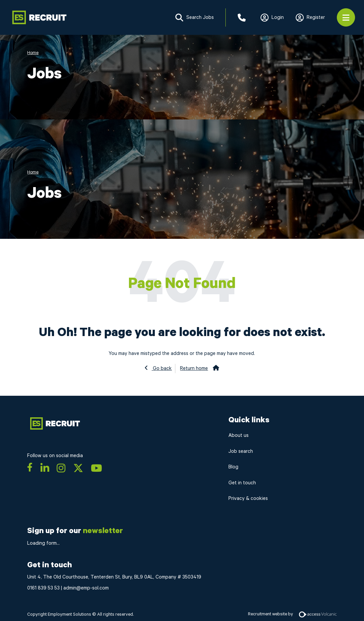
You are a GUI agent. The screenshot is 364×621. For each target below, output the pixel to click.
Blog (233, 467)
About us (239, 435)
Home (33, 52)
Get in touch (242, 483)
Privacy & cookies (248, 498)
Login (272, 18)
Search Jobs (195, 18)
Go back (162, 368)
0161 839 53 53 (43, 588)
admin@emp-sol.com (86, 588)
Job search (241, 451)
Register (310, 18)
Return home (194, 368)
